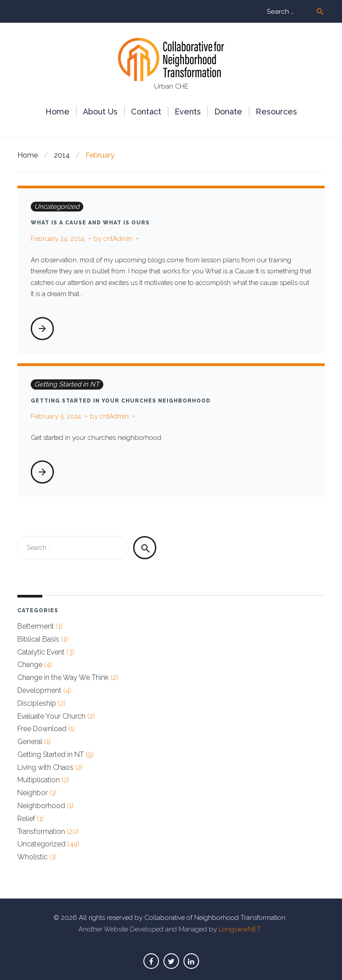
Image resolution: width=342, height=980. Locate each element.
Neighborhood (41, 806)
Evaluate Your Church (51, 716)
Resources (276, 112)
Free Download (42, 729)
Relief (26, 819)
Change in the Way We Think (63, 677)
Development (39, 690)
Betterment (36, 626)
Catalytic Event (41, 652)
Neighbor (33, 793)
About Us (100, 112)
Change (30, 665)
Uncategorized (57, 207)
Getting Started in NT (67, 384)
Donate (228, 112)
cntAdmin (118, 239)
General (30, 742)
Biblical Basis (38, 639)
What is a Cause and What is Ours (90, 223)
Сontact (146, 112)
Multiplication (39, 780)
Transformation (41, 832)
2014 (62, 155)
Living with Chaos (45, 767)
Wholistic (33, 857)
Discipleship (37, 703)
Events (188, 112)
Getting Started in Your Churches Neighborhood (121, 401)
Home (57, 112)
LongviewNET (240, 929)
